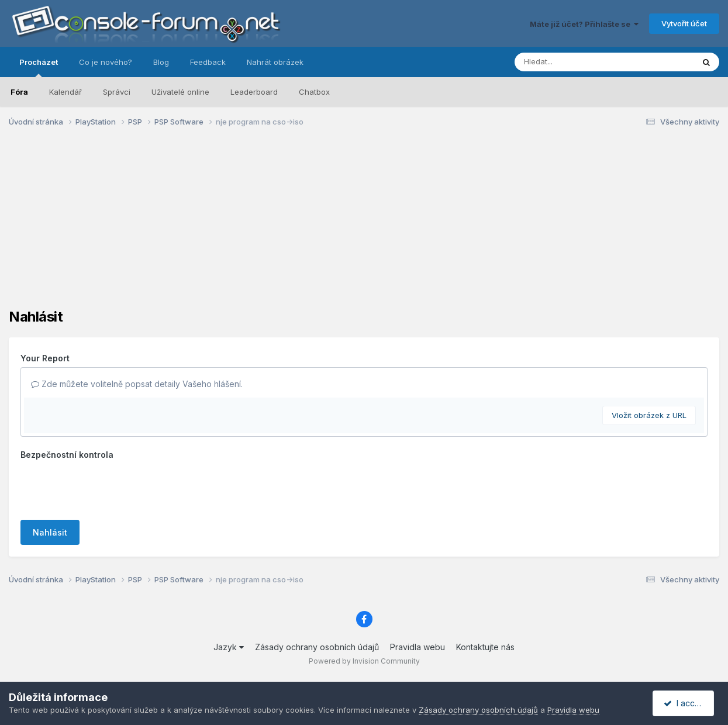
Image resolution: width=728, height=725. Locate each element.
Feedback (208, 62)
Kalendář (65, 92)
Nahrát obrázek (275, 62)
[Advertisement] (364, 227)
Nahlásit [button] (50, 532)
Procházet (39, 67)
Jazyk (229, 647)
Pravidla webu (418, 647)
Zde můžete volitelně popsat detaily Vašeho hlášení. (137, 384)
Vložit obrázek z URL (649, 415)
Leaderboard (254, 92)
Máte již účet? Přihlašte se (584, 24)
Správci (117, 92)
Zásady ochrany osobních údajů (317, 647)
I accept (685, 703)
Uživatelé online (180, 92)
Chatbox (314, 92)
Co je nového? (106, 62)
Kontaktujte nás (485, 647)
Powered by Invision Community (364, 661)
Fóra (19, 92)
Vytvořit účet (684, 23)
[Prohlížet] (582, 62)
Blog (161, 62)
